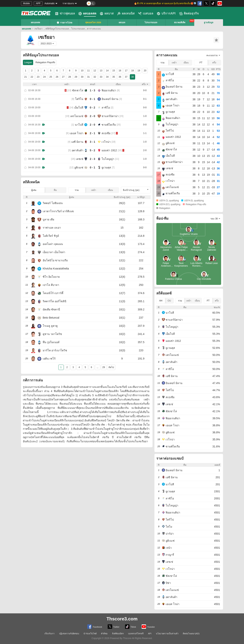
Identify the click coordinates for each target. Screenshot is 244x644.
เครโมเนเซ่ (77, 116)
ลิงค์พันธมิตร (118, 634)
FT (201, 63)
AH (161, 301)
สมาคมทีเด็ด (180, 22)
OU (169, 301)
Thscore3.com (122, 619)
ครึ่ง (214, 63)
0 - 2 (92, 108)
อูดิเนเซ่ (79, 167)
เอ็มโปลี (79, 108)
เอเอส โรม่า (76, 133)
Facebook (95, 627)
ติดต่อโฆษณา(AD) (191, 634)
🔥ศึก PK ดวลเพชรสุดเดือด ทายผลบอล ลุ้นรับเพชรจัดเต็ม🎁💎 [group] (165, 3)
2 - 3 (92, 159)
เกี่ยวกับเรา (49, 634)
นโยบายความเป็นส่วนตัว (167, 634)
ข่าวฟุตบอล (65, 14)
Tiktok (131, 627)
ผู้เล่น (34, 190)
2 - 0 (92, 116)
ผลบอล (122, 22)
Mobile (26, 3)
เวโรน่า (106, 142)
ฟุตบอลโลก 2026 (93, 22)
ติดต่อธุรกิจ (189, 14)
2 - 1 (92, 133)
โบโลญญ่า (108, 159)
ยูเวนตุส (106, 167)
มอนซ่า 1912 (109, 150)
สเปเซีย (106, 133)
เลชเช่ (80, 159)
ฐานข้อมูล (209, 22)
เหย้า (94, 190)
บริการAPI (166, 14)
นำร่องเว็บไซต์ (90, 634)
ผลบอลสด (87, 14)
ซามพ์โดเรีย (109, 125)
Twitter (114, 627)
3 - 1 (92, 142)
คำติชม (104, 634)
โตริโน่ (79, 99)
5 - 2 (92, 150)
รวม (77, 190)
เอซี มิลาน (77, 142)
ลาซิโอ (106, 108)
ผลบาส (107, 14)
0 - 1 (92, 99)
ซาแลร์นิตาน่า (110, 116)
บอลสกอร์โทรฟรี (136, 634)
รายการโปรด (64, 22)
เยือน (110, 190)
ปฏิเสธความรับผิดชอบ (69, 634)
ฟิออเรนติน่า (109, 90)
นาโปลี (79, 125)
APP (38, 3)
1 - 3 (92, 90)
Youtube (148, 627)
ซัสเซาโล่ (78, 90)
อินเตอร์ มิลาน (110, 99)
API (150, 634)
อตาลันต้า (77, 150)
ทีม (55, 190)
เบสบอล (146, 14)
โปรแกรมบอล (151, 22)
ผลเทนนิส (126, 14)
